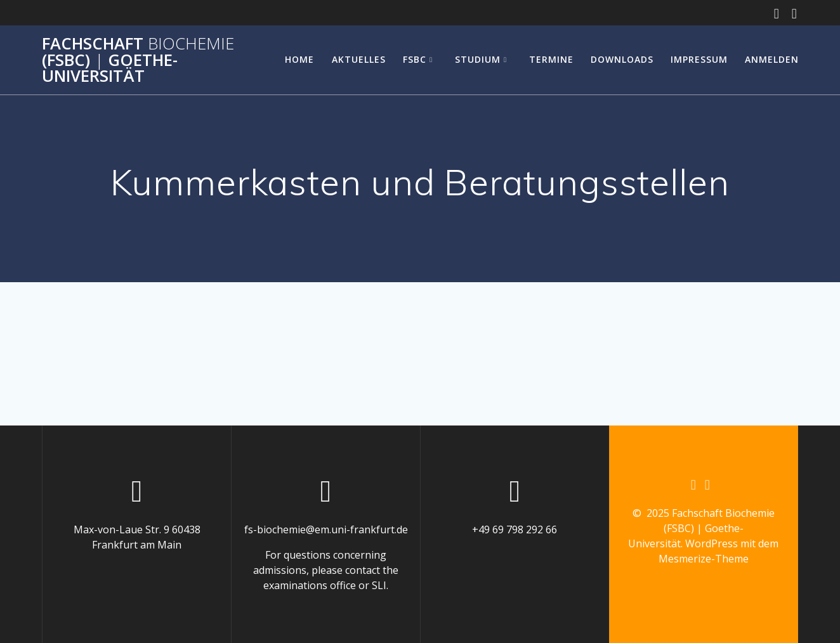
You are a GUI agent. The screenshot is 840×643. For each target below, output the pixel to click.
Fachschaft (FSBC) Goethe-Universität (138, 60)
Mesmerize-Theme (704, 559)
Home (299, 59)
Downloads (622, 59)
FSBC (415, 59)
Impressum (699, 59)
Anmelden (772, 59)
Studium (478, 59)
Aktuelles (359, 59)
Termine (551, 59)
